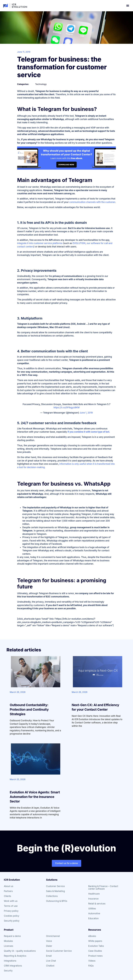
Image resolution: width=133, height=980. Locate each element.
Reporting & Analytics (15, 956)
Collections (52, 896)
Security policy (12, 921)
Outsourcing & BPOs (57, 901)
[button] (128, 6)
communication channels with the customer (92, 202)
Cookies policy (12, 916)
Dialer (49, 946)
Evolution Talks (96, 946)
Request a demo (12, 936)
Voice (49, 941)
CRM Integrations (13, 966)
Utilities (92, 909)
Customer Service (55, 886)
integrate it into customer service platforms (40, 243)
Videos (92, 961)
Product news (95, 956)
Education (93, 918)
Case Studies (95, 951)
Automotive (94, 914)
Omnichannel (53, 936)
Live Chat (51, 961)
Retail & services (97, 904)
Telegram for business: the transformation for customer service (62, 67)
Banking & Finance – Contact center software (103, 888)
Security (8, 971)
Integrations (10, 961)
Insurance (93, 899)
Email (49, 956)
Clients (7, 896)
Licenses (9, 946)
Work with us (11, 901)
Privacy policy (11, 911)
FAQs (91, 966)
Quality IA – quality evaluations (20, 951)
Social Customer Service (59, 951)
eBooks (92, 936)
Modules (8, 941)
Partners (8, 891)
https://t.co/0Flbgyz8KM (66, 408)
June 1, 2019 (86, 413)
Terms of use (11, 906)
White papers (95, 941)
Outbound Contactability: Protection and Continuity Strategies (29, 709)
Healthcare (94, 894)
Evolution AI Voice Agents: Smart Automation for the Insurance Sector (35, 797)
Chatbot (50, 966)
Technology (41, 84)
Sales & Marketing (56, 891)
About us (9, 886)
